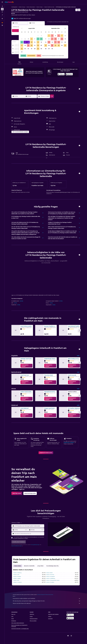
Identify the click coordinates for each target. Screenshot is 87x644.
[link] (26, 366)
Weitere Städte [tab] (18, 566)
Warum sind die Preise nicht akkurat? (47, 603)
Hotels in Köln (16, 575)
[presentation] (69, 74)
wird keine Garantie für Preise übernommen (45, 595)
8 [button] (38, 39)
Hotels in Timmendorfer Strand (53, 580)
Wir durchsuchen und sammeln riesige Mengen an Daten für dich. (47, 601)
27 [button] (32, 49)
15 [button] (38, 42)
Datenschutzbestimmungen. (17, 546)
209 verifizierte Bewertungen (23, 19)
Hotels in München (50, 575)
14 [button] (35, 42)
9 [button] (41, 39)
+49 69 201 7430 (15, 17)
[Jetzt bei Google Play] (61, 74)
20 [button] (32, 45)
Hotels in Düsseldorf (50, 577)
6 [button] (32, 39)
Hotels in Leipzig (17, 578)
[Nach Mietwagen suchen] (2, 12)
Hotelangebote (14, 7)
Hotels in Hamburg (17, 573)
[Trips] (2, 19)
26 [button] (28, 49)
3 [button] (22, 39)
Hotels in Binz (16, 580)
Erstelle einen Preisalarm (69, 443)
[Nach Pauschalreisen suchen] (2, 15)
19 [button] (28, 45)
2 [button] (41, 36)
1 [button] (38, 36)
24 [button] (22, 49)
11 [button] (25, 42)
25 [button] (25, 49)
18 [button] (25, 45)
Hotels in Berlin (49, 573)
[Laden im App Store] (69, 74)
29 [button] (38, 49)
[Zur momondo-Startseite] (9, 2)
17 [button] (22, 45)
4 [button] (25, 39)
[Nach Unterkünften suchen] (2, 9)
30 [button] (41, 49)
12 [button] (28, 42)
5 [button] (28, 39)
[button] (2, 2)
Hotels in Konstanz (50, 582)
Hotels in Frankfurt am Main (49, 7)
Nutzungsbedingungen (35, 545)
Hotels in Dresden (17, 577)
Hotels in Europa (22, 7)
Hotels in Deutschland (31, 7)
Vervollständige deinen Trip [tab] (52, 566)
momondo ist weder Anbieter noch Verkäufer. (47, 599)
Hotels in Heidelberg (51, 578)
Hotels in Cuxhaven (17, 582)
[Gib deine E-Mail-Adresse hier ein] (29, 534)
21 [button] (35, 45)
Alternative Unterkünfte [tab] (29, 566)
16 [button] (41, 42)
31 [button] (22, 52)
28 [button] (35, 49)
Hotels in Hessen (40, 7)
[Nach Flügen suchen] (2, 6)
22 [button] (38, 45)
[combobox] (29, 526)
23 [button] (41, 45)
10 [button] (22, 42)
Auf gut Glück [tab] (40, 566)
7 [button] (35, 39)
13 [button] (32, 42)
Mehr (78, 356)
